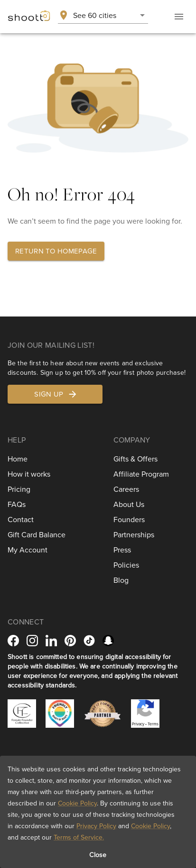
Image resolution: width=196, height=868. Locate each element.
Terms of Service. (79, 837)
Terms (153, 724)
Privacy (138, 724)
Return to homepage (56, 251)
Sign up (56, 394)
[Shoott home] (29, 17)
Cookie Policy (77, 803)
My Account (28, 550)
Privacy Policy (96, 826)
